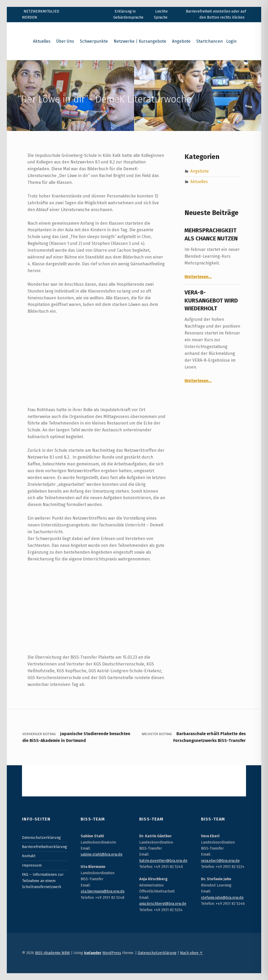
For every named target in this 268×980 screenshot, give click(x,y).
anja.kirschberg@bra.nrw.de (163, 904)
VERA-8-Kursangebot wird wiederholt (211, 300)
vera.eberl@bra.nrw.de (220, 861)
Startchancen (210, 41)
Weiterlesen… (198, 277)
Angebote (181, 41)
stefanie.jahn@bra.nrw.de (222, 898)
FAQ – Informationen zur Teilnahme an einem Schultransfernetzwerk (43, 881)
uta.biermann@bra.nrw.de (103, 891)
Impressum (32, 865)
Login (231, 41)
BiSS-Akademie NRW (52, 953)
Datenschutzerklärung (41, 838)
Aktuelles (42, 41)
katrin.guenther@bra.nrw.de (163, 861)
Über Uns (65, 41)
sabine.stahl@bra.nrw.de (102, 854)
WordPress (112, 953)
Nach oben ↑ (191, 953)
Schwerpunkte (94, 41)
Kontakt (29, 856)
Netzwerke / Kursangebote (140, 41)
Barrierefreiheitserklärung (44, 847)
